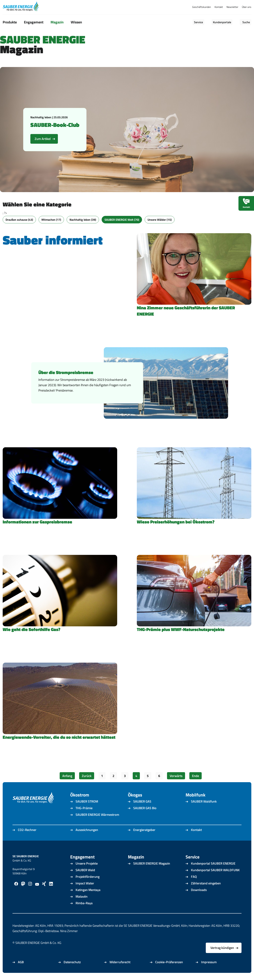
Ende (196, 776)
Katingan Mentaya (88, 890)
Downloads (199, 890)
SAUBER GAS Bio (145, 808)
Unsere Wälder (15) (160, 220)
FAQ (194, 877)
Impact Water (85, 883)
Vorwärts (176, 776)
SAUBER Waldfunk (204, 801)
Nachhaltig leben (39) (83, 220)
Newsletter (232, 7)
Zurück (87, 776)
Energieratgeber (144, 830)
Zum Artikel (43, 139)
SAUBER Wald (85, 870)
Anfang (67, 776)
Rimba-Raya (84, 903)
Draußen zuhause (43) (19, 220)
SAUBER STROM (87, 801)
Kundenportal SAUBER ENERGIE (213, 863)
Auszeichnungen (87, 830)
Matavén (82, 896)
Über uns (247, 7)
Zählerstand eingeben (206, 883)
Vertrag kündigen (222, 948)
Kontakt (219, 7)
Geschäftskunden (202, 7)
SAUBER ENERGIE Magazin (152, 863)
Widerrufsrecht (120, 962)
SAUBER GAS (142, 801)
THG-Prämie (84, 808)
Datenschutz (72, 962)
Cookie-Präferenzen (169, 962)
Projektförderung (88, 877)
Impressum (209, 962)
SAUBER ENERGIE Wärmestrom (97, 815)
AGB (21, 962)
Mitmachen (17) (51, 220)
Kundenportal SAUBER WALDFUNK (215, 870)
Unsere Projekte (87, 863)
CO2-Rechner (27, 830)
